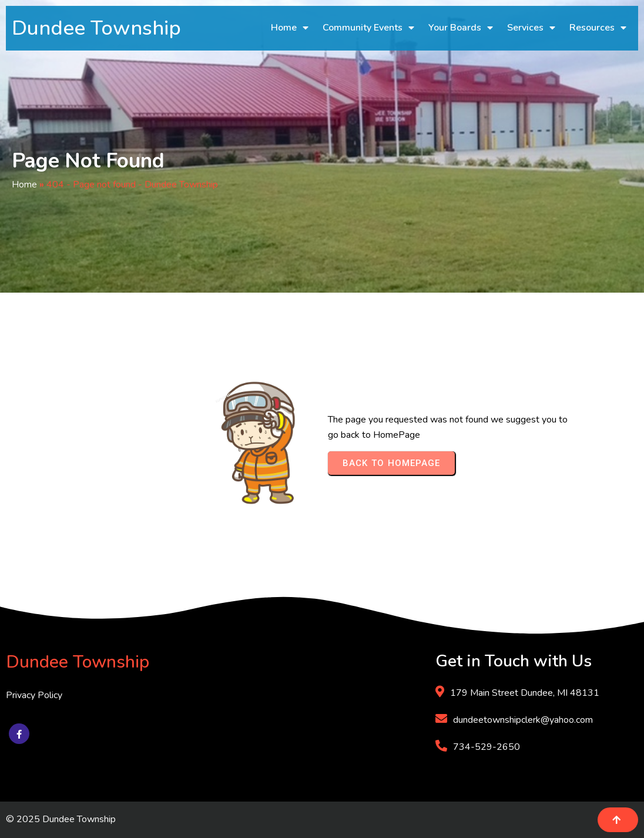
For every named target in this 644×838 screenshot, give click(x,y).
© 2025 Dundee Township (61, 819)
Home (24, 185)
